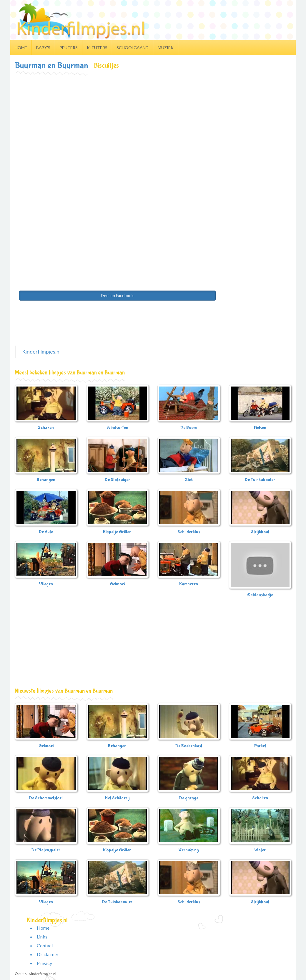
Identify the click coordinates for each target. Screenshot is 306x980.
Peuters (69, 48)
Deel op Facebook (117, 295)
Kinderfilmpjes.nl (41, 352)
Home (21, 48)
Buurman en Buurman (51, 66)
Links (42, 937)
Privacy (44, 963)
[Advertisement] (153, 119)
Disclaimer (48, 954)
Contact (45, 945)
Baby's (43, 48)
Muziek (166, 48)
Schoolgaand (133, 48)
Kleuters (97, 48)
